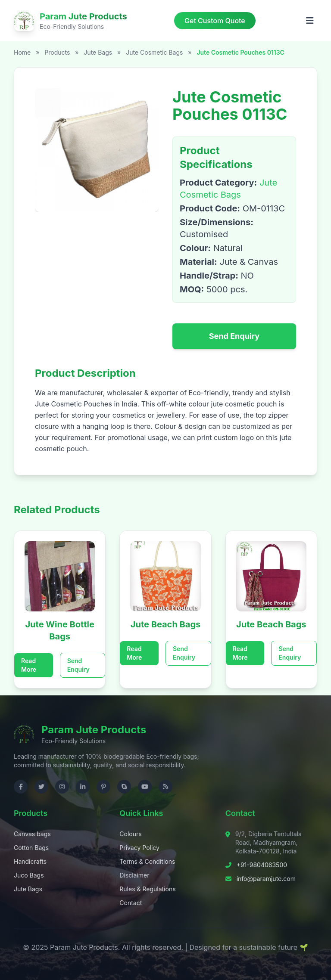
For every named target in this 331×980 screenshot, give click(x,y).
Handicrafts (30, 861)
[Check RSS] (165, 787)
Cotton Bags (31, 848)
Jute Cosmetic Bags (155, 52)
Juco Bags (29, 875)
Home (22, 52)
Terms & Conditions (147, 861)
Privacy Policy (139, 848)
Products (57, 52)
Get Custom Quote (215, 21)
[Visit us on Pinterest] (103, 787)
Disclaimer (134, 875)
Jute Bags (99, 52)
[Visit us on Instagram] (62, 787)
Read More (29, 665)
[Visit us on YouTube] (145, 787)
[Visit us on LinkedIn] (83, 787)
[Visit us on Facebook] (21, 787)
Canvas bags (32, 834)
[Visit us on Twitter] (41, 787)
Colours (130, 834)
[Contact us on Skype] (124, 787)
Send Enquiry (234, 336)
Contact (131, 903)
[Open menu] (310, 21)
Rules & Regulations (147, 889)
